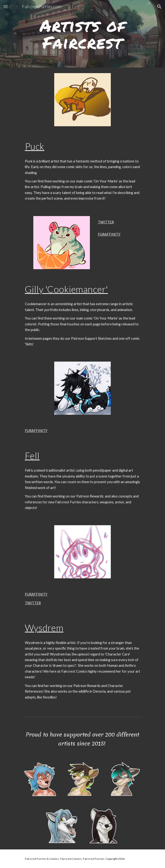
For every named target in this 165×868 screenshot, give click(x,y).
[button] (6, 6)
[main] (82, 34)
